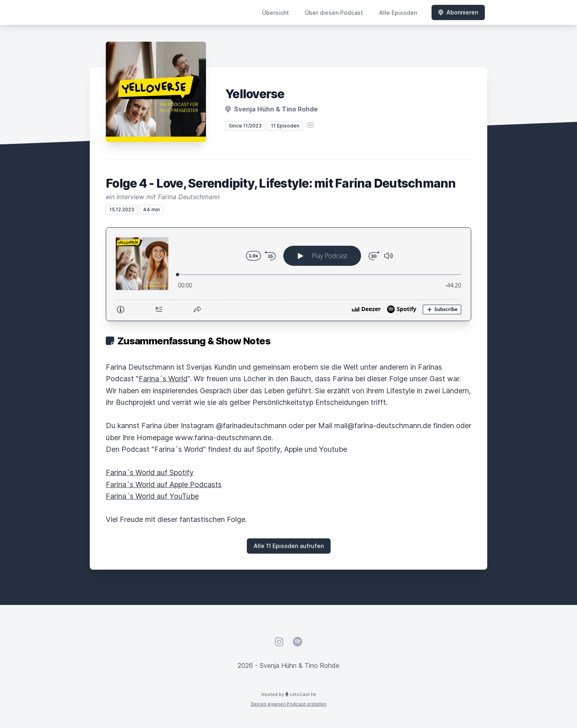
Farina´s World (163, 379)
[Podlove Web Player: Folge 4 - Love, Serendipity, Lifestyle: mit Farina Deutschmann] (288, 274)
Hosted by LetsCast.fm (289, 694)
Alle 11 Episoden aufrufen (289, 546)
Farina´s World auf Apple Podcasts (164, 484)
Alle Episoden (398, 13)
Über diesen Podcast (334, 13)
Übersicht (275, 13)
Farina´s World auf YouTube (152, 496)
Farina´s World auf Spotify (150, 472)
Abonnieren (458, 12)
